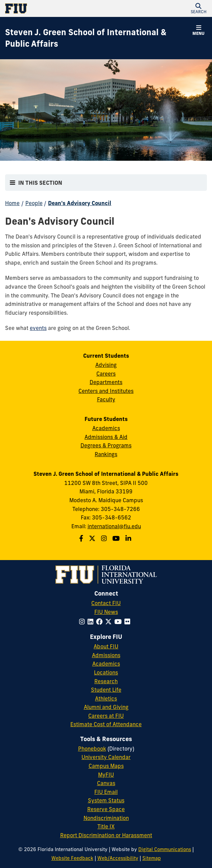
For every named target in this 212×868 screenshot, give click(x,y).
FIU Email (106, 792)
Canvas (106, 783)
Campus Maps (106, 766)
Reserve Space (106, 809)
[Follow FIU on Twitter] (110, 622)
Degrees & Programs (106, 445)
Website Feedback (72, 858)
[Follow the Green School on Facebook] (82, 538)
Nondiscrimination (106, 818)
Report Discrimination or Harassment (106, 835)
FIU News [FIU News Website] (106, 612)
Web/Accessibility (118, 858)
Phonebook (92, 749)
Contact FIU (106, 603)
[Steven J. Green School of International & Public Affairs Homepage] (98, 38)
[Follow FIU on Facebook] (101, 622)
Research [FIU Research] (106, 681)
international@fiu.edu (114, 526)
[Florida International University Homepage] (56, 8)
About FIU (106, 646)
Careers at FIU (106, 716)
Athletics (106, 698)
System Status (106, 800)
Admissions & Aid (106, 437)
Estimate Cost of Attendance (106, 724)
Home (12, 203)
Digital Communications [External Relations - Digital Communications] (165, 849)
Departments (106, 382)
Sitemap (152, 858)
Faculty (106, 399)
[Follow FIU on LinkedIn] (92, 622)
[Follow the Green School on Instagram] (105, 538)
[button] (198, 8)
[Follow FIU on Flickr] (129, 622)
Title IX (106, 826)
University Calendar (106, 757)
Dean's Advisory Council (80, 203)
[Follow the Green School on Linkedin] (129, 538)
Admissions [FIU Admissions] (106, 655)
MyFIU (106, 775)
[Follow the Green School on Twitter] (93, 538)
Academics (106, 428)
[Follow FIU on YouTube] (119, 622)
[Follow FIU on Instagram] (83, 622)
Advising (106, 365)
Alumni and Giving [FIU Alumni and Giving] (106, 707)
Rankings (106, 454)
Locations (106, 672)
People (34, 203)
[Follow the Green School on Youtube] (117, 538)
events (38, 328)
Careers (106, 374)
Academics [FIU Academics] (106, 664)
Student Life (106, 690)
